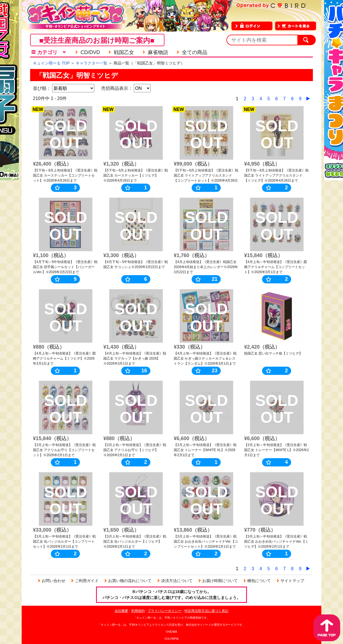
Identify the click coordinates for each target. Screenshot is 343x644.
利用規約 (138, 611)
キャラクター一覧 (92, 63)
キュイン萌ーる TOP (51, 63)
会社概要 (121, 611)
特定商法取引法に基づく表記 (206, 611)
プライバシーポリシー (164, 611)
